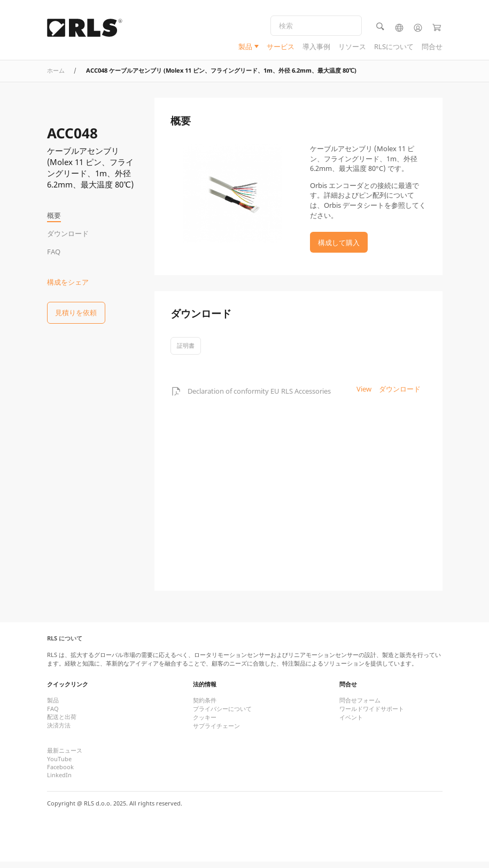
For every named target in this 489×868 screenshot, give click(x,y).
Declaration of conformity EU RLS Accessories (259, 397)
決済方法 (59, 732)
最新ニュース (65, 757)
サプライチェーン (216, 733)
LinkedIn (59, 782)
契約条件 (205, 707)
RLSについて (394, 48)
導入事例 (316, 48)
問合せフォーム (360, 707)
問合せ (432, 48)
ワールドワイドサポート (372, 715)
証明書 (186, 352)
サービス (281, 48)
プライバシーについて (222, 715)
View (364, 395)
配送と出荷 (62, 724)
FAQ (54, 252)
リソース (352, 48)
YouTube (59, 766)
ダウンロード (68, 233)
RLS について (65, 645)
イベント (351, 724)
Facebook (60, 774)
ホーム (56, 77)
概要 (54, 215)
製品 (245, 48)
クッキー (205, 724)
